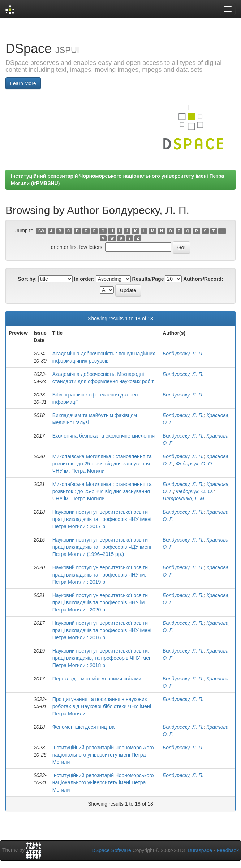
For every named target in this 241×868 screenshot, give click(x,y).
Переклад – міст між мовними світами (97, 679)
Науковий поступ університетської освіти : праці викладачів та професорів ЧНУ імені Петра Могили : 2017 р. (102, 519)
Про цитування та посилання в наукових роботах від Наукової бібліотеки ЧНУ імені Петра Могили (102, 706)
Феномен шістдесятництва (83, 727)
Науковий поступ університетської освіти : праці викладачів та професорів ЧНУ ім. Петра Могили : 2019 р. (102, 575)
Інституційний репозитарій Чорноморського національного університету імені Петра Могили (103, 755)
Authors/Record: (203, 279)
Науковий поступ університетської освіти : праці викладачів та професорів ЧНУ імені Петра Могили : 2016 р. (102, 630)
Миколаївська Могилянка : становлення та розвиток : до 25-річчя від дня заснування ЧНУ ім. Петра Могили (102, 464)
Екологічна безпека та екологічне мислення (104, 436)
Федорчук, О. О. (195, 464)
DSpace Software (111, 850)
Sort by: (27, 279)
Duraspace (200, 850)
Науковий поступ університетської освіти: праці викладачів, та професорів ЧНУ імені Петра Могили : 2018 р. (103, 658)
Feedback (228, 850)
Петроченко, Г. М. (184, 499)
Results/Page (148, 279)
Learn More (23, 83)
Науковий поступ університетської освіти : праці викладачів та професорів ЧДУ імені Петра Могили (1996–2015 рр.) (102, 547)
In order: (84, 279)
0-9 (41, 231)
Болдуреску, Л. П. (183, 354)
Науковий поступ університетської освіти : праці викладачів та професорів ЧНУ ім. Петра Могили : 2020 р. (102, 602)
